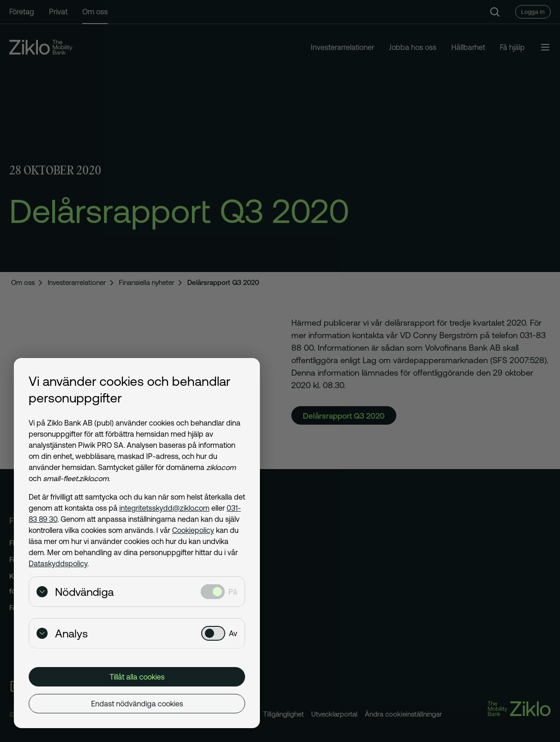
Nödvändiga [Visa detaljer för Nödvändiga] (75, 592)
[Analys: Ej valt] (213, 633)
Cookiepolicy (193, 530)
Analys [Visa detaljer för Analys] (62, 634)
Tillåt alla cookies (137, 677)
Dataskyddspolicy (58, 563)
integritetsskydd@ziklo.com (164, 508)
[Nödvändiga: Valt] (213, 592)
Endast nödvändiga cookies (137, 704)
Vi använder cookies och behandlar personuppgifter (129, 390)
